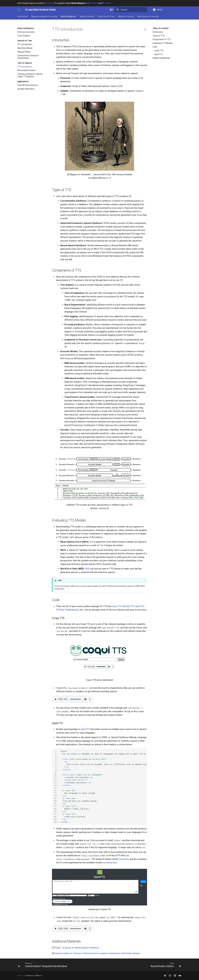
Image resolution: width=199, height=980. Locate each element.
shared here (111, 863)
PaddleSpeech (72, 610)
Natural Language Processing (44, 16)
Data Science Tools (106, 16)
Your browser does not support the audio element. (73, 699)
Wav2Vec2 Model (25, 48)
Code (155, 47)
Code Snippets (24, 36)
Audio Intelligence (68, 16)
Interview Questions (26, 32)
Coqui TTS (159, 51)
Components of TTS (161, 39)
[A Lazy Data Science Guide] (19, 10)
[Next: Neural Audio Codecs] (165, 965)
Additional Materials (161, 58)
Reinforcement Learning (148, 16)
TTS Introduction (25, 67)
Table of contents (161, 28)
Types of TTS (159, 36)
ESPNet (60, 610)
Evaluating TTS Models (163, 43)
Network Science (87, 16)
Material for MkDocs (34, 976)
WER (87, 569)
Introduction (23, 16)
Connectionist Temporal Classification (28, 57)
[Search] (131, 10)
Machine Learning (126, 16)
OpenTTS (158, 54)
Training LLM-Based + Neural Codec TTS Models (30, 75)
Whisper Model (24, 52)
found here (124, 859)
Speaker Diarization (26, 89)
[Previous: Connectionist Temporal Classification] (43, 965)
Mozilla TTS (128, 606)
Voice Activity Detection (28, 85)
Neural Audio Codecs (26, 70)
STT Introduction (25, 44)
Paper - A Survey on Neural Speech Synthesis (77, 948)
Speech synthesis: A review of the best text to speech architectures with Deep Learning (97, 953)
